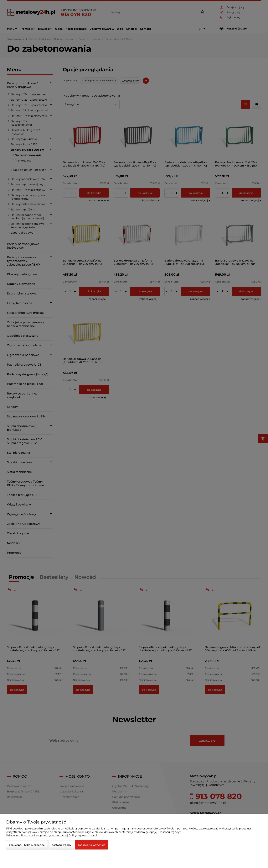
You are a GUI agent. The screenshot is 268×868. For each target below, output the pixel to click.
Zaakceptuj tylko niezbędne (27, 845)
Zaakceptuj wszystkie (92, 845)
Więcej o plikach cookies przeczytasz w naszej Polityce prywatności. (52, 835)
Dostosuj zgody (61, 845)
